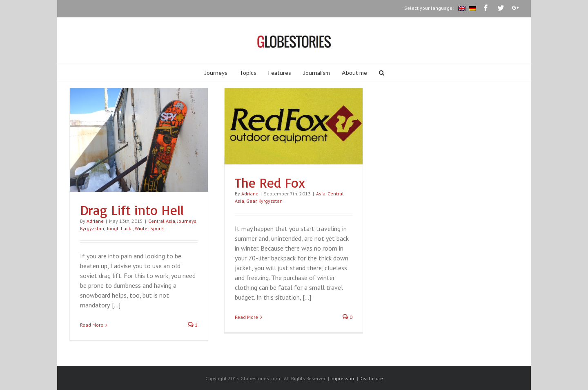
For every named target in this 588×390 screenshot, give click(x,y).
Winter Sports (150, 228)
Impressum (343, 378)
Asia (321, 194)
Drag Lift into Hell (132, 210)
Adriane (95, 221)
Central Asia (162, 221)
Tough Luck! (119, 228)
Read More (92, 325)
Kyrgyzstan (92, 228)
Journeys (187, 221)
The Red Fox (270, 183)
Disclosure (371, 378)
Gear (251, 201)
